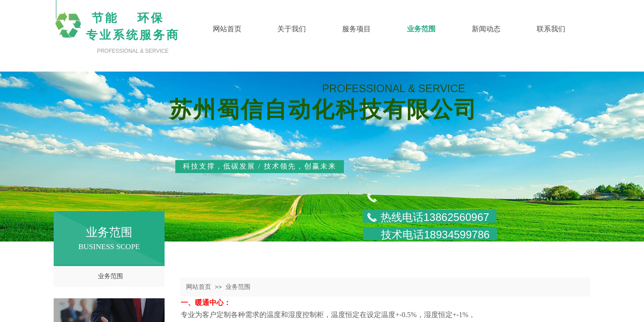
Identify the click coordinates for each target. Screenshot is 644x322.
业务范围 (110, 276)
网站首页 (199, 287)
